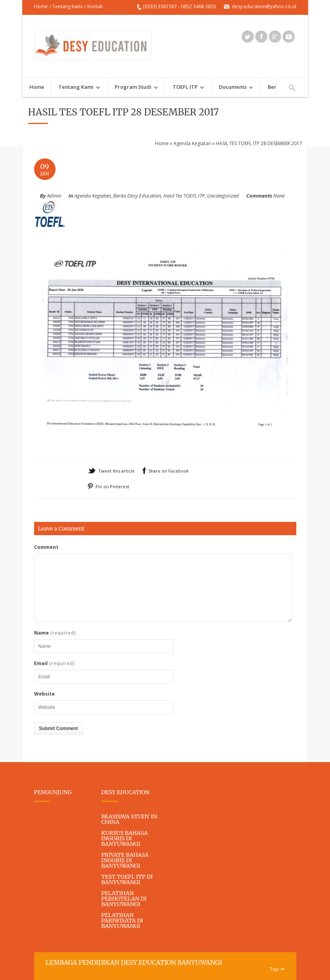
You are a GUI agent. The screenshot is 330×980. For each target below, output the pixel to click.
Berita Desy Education (137, 196)
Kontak (95, 6)
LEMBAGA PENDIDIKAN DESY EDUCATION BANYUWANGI (134, 962)
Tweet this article (116, 471)
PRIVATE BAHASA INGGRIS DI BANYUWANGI (125, 860)
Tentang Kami (68, 6)
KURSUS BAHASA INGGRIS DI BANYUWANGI (125, 838)
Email (54, 664)
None (279, 196)
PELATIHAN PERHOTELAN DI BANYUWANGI (124, 899)
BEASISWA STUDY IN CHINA (129, 819)
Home (41, 6)
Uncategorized (223, 196)
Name (55, 633)
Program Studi (133, 88)
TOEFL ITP (185, 88)
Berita (275, 87)
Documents (233, 88)
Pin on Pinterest (112, 486)
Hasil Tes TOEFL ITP (184, 196)
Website (44, 694)
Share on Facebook (169, 471)
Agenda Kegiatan (192, 143)
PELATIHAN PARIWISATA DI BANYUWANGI (122, 921)
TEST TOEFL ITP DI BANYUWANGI (127, 879)
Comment (46, 547)
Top (274, 969)
